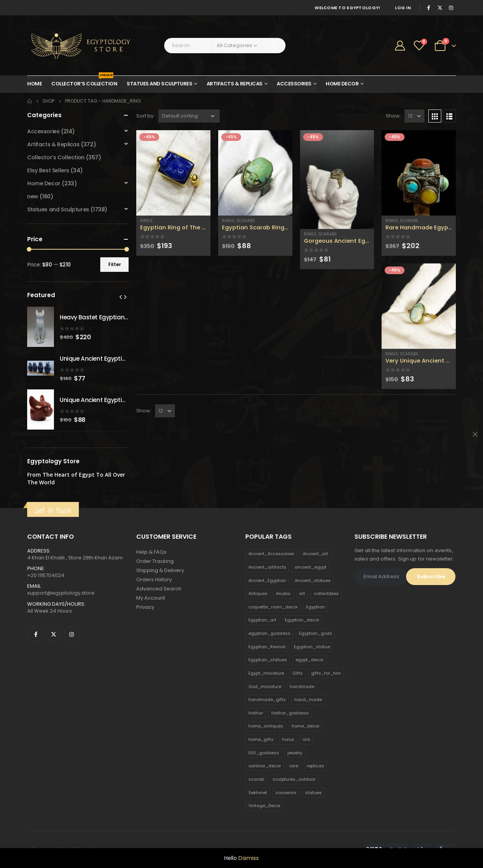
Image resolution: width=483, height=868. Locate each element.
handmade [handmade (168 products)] (302, 687)
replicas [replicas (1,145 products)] (315, 766)
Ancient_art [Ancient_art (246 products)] (315, 554)
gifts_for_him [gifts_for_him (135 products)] (326, 673)
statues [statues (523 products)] (313, 793)
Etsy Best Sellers (48, 170)
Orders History (154, 579)
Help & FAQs (151, 552)
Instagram (72, 634)
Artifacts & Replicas (235, 84)
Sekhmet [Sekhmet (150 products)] (258, 793)
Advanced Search (159, 589)
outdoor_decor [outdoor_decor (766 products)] (265, 766)
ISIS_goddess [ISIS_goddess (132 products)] (264, 753)
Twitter (54, 634)
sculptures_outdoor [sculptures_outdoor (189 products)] (294, 779)
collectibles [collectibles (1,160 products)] (326, 593)
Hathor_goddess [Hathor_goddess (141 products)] (290, 713)
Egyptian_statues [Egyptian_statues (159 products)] (268, 660)
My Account (151, 598)
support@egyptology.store (61, 593)
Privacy (145, 607)
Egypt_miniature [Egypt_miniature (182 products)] (266, 673)
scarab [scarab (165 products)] (256, 779)
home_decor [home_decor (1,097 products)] (306, 726)
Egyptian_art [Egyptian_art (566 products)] (262, 620)
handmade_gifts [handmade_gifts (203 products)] (267, 700)
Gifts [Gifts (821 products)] (298, 673)
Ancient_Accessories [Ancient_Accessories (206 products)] (271, 554)
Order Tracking (155, 561)
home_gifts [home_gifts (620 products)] (261, 739)
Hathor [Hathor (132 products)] (256, 713)
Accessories (294, 84)
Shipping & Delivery (160, 570)
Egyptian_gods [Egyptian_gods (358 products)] (316, 633)
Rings (146, 221)
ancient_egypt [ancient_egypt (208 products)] (311, 567)
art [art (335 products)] (302, 593)
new (33, 196)
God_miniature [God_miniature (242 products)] (265, 687)
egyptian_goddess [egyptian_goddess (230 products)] (269, 633)
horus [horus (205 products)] (288, 739)
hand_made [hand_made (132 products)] (308, 700)
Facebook (36, 634)
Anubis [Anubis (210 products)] (283, 593)
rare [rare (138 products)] (294, 766)
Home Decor (342, 84)
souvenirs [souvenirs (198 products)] (286, 793)
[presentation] (121, 297)
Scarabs (246, 221)
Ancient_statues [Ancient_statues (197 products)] (313, 580)
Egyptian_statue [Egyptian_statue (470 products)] (312, 647)
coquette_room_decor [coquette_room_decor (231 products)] (273, 607)
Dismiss (249, 858)
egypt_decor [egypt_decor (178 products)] (309, 660)
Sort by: (145, 116)
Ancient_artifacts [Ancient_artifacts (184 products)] (267, 567)
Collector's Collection (56, 157)
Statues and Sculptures (159, 84)
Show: (393, 116)
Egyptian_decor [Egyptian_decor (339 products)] (302, 620)
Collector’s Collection (84, 82)
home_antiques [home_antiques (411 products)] (266, 726)
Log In (403, 8)
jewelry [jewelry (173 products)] (295, 753)
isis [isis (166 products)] (307, 739)
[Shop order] (189, 116)
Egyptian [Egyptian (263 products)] (316, 607)
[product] (173, 173)
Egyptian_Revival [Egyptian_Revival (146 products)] (267, 647)
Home (34, 84)
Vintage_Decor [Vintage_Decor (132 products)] (264, 806)
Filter (115, 264)
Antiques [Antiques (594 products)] (258, 593)
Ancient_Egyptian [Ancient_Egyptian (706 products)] (267, 580)
